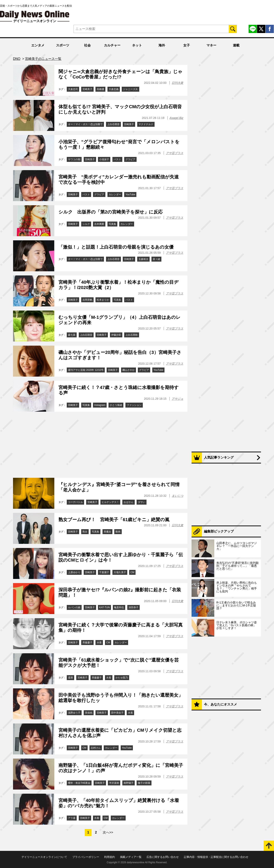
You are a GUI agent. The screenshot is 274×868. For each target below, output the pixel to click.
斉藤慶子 (87, 643)
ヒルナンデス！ (110, 502)
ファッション (134, 405)
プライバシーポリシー (86, 857)
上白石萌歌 (132, 335)
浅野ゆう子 (74, 713)
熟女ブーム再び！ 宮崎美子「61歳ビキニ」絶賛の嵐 (114, 520)
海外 (162, 45)
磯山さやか (129, 370)
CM (132, 572)
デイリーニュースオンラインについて (44, 857)
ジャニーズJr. (130, 89)
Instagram (100, 405)
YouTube (130, 194)
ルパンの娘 (74, 607)
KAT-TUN (104, 607)
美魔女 (107, 532)
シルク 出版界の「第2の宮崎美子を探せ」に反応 (111, 212)
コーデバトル (75, 502)
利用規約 (110, 857)
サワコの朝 (74, 159)
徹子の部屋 (144, 783)
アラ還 (72, 818)
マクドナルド (146, 124)
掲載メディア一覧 (131, 857)
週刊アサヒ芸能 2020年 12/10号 (86, 370)
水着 (99, 643)
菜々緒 (156, 259)
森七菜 (72, 335)
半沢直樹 (114, 783)
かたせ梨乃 (122, 678)
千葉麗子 (104, 572)
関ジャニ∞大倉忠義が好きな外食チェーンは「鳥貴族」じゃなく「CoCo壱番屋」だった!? (120, 74)
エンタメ (38, 45)
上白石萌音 (113, 124)
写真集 (112, 224)
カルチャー (112, 45)
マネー (211, 45)
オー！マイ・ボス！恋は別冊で (85, 124)
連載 (236, 45)
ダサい (142, 502)
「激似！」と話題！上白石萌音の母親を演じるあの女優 (116, 247)
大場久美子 (120, 572)
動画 (118, 532)
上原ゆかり (74, 572)
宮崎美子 (87, 89)
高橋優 (100, 89)
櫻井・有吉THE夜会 (79, 783)
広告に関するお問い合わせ (163, 857)
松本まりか (103, 300)
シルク (86, 224)
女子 (187, 45)
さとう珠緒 (116, 405)
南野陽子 (129, 783)
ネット (137, 45)
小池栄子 (104, 159)
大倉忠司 (73, 89)
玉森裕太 (143, 259)
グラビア (130, 159)
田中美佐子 (117, 713)
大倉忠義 (114, 89)
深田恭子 (133, 607)
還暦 (70, 678)
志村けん (96, 748)
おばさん (129, 502)
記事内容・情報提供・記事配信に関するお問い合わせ (216, 857)
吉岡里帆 (87, 300)
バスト (117, 159)
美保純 (89, 713)
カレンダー (115, 194)
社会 (87, 45)
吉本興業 (99, 224)
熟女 (85, 532)
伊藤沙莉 (116, 335)
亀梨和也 (119, 607)
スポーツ (63, 45)
